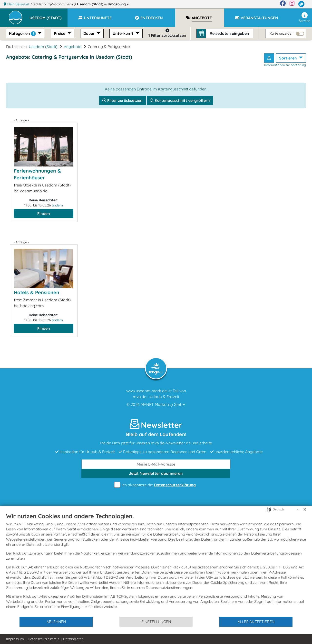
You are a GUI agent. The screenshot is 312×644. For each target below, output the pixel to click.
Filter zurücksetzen (122, 100)
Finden (44, 214)
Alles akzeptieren (256, 622)
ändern (57, 205)
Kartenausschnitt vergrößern (180, 100)
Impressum (15, 639)
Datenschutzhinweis (44, 639)
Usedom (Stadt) (103, 4)
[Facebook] (283, 4)
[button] (49, 16)
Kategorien (23, 34)
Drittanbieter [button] (73, 639)
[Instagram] (292, 4)
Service (305, 18)
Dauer (89, 33)
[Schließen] (305, 509)
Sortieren (288, 58)
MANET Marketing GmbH (163, 404)
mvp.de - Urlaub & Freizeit (156, 397)
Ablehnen (56, 622)
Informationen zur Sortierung (285, 65)
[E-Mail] (156, 464)
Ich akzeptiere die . (156, 485)
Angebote (73, 47)
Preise (60, 33)
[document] (156, 564)
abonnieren (156, 473)
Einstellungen (156, 622)
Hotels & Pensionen (37, 292)
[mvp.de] (301, 4)
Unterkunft (124, 33)
